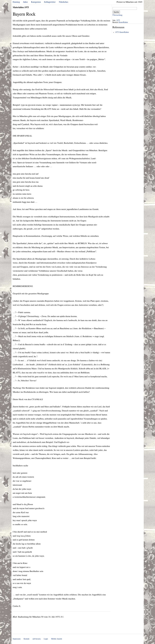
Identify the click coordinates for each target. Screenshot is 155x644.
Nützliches (64, 2)
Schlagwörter (50, 2)
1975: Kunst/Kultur (122, 32)
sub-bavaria (37, 639)
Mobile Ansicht (57, 639)
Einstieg (16, 2)
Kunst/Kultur (123, 22)
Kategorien (36, 2)
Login (46, 639)
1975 (118, 20)
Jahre (25, 2)
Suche (116, 12)
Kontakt (26, 639)
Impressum (17, 639)
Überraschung (117, 15)
